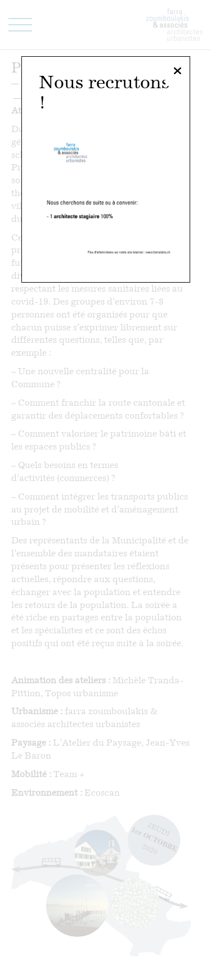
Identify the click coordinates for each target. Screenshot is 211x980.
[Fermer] (178, 71)
